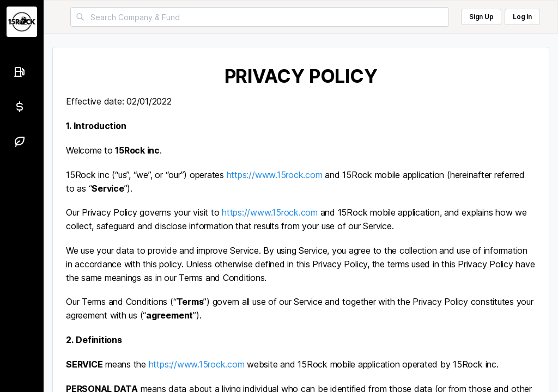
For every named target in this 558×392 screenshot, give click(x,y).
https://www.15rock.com (275, 175)
